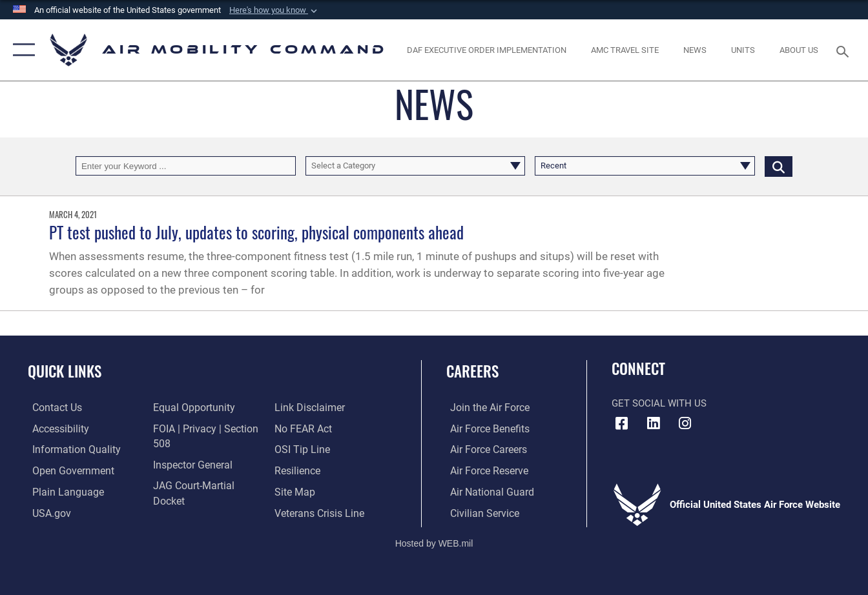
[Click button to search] (779, 166)
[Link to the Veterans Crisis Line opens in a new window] (319, 512)
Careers (472, 371)
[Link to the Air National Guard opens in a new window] (486, 491)
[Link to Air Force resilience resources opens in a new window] (298, 470)
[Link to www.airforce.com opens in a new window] (485, 408)
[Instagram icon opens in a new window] (685, 423)
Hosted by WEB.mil (434, 541)
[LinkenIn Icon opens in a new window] (653, 423)
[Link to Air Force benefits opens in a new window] (485, 429)
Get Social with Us (659, 403)
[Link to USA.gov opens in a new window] (46, 512)
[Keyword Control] (186, 166)
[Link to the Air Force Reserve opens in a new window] (484, 470)
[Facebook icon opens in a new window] (621, 423)
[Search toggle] (845, 50)
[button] (274, 10)
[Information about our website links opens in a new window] (309, 408)
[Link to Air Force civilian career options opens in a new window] (479, 512)
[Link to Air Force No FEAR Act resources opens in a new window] (304, 429)
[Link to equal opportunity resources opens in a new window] (190, 408)
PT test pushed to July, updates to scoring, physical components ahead (256, 232)
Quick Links (65, 371)
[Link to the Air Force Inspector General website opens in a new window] (190, 464)
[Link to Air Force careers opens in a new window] (484, 449)
